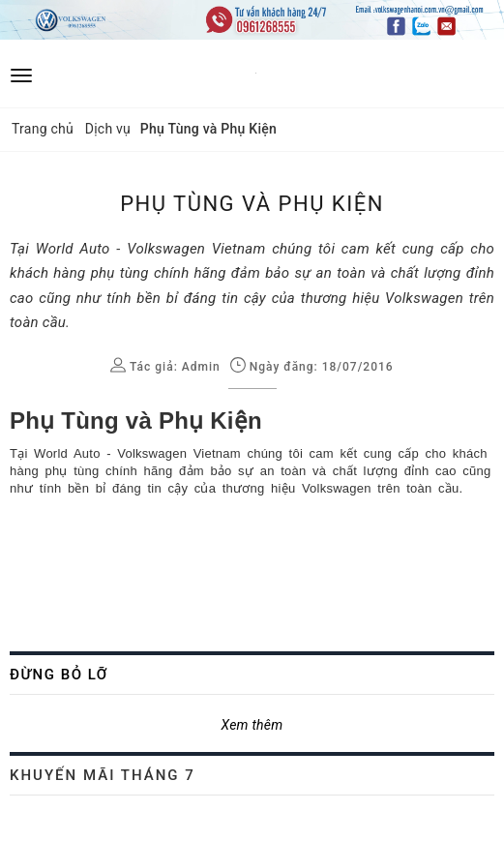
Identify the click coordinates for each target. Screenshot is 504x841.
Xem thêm (252, 725)
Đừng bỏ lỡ (59, 675)
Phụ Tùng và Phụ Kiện (136, 420)
